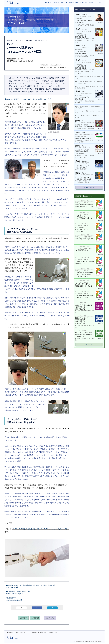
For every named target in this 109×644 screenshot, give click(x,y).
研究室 (91, 3)
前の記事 (23, 618)
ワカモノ (78, 3)
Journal (62, 3)
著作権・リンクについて (39, 633)
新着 (49, 3)
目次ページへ (89, 188)
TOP (45, 3)
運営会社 (10, 633)
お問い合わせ (53, 633)
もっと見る (89, 345)
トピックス (55, 3)
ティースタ (98, 3)
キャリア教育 (70, 3)
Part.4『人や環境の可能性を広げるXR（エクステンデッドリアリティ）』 (41, 529)
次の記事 (35, 618)
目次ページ (50, 618)
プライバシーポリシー (22, 633)
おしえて (85, 3)
